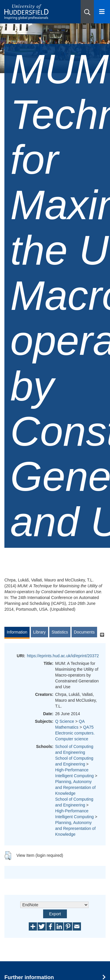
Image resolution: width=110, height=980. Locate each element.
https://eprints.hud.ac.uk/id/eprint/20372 (63, 656)
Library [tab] (39, 632)
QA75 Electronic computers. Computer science (75, 733)
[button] (87, 12)
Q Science (65, 721)
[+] (102, 635)
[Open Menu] (102, 12)
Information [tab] (17, 632)
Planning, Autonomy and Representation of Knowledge (75, 787)
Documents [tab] (84, 632)
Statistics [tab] (60, 632)
